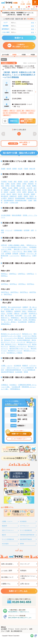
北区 (24, 186)
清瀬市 (33, 194)
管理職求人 (9, 311)
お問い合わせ (25, 584)
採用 (31, 629)
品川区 (13, 184)
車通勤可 (25, 307)
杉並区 (13, 186)
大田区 (24, 184)
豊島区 (19, 186)
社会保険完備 (22, 322)
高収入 (24, 311)
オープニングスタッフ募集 (24, 309)
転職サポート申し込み (18, 591)
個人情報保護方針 (17, 631)
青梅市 (19, 190)
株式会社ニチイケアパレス (18, 346)
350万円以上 (24, 292)
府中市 (24, 190)
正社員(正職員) (6, 215)
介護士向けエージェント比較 (28, 577)
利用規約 (23, 571)
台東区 (32, 182)
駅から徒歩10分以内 (15, 307)
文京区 (26, 182)
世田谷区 (31, 184)
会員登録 (28, 3)
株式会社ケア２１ (10, 340)
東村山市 (31, 192)
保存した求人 (27, 8)
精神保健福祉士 (15, 389)
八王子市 (29, 188)
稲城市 (26, 196)
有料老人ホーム (32, 245)
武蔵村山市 (13, 196)
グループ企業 (5, 631)
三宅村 (6, 203)
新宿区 (20, 182)
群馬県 (14, 169)
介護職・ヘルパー (7, 366)
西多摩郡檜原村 (9, 200)
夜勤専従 (4, 307)
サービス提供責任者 (27, 368)
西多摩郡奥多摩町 (21, 200)
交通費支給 (32, 322)
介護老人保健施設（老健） (17, 245)
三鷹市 (13, 190)
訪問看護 (8, 254)
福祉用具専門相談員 (7, 372)
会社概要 (4, 629)
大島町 (30, 200)
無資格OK (18, 311)
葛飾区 (16, 188)
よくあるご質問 (7, 571)
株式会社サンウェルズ (15, 351)
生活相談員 (17, 366)
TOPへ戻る (19, 551)
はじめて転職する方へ (19, 439)
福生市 (14, 194)
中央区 (10, 182)
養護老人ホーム (26, 256)
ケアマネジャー (24, 526)
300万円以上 (14, 292)
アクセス (11, 629)
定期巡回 (22, 254)
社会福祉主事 (16, 387)
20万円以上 (13, 284)
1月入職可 (24, 313)
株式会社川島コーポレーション (19, 349)
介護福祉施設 (18, 230)
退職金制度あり (6, 324)
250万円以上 (5, 292)
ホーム (4, 8)
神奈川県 (32, 169)
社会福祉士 (13, 385)
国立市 (9, 194)
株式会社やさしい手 (24, 344)
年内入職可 (19, 316)
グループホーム (17, 251)
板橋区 (34, 186)
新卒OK (11, 320)
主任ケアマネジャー (13, 368)
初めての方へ (11, 8)
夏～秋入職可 (10, 316)
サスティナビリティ (22, 629)
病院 (2, 230)
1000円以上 (13, 274)
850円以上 (4, 274)
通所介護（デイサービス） (22, 249)
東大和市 (27, 194)
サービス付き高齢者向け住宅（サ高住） (15, 247)
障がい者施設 (28, 251)
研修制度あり (15, 318)
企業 (32, 230)
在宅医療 (27, 230)
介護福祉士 (5, 385)
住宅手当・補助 (9, 309)
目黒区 (19, 184)
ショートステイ (14, 256)
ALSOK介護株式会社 (24, 340)
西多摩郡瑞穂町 (20, 198)
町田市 (6, 192)
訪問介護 (4, 245)
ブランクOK (28, 316)
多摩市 (20, 196)
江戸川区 (22, 188)
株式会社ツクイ (27, 334)
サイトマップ (25, 564)
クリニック (9, 230)
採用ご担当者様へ (7, 564)
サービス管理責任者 (29, 370)
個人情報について (7, 577)
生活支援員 (19, 372)
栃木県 (9, 169)
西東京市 (11, 198)
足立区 (10, 188)
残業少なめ (18, 320)
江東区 (7, 184)
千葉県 (26, 169)
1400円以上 (30, 274)
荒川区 (29, 186)
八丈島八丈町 (14, 203)
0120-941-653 (19, 602)
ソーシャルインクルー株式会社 (14, 338)
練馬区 (5, 188)
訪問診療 (15, 254)
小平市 (19, 192)
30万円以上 (31, 284)
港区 (15, 182)
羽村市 (32, 196)
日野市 (24, 192)
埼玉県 (20, 169)
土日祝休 (10, 313)
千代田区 (4, 182)
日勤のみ (17, 313)
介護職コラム (6, 584)
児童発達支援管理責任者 (13, 370)
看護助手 (25, 366)
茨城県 (3, 169)
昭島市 (30, 190)
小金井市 (12, 192)
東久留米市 (5, 196)
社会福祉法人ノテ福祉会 (14, 353)
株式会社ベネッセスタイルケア (11, 334)
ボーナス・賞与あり (10, 322)
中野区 (7, 186)
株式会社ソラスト (11, 344)
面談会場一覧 (19, 8)
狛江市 (20, 194)
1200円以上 (22, 274)
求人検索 (23, 3)
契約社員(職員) (17, 215)
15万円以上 (5, 284)
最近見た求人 (34, 8)
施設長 (4, 535)
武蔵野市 (7, 190)
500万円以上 (8, 294)
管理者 (26, 372)
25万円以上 (22, 284)
